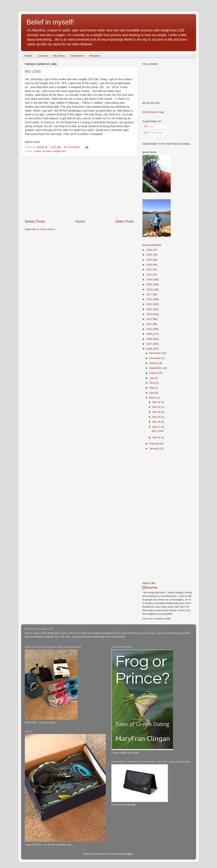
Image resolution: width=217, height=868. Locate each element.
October (154, 363)
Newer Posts (35, 221)
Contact (43, 56)
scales (37, 151)
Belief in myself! (50, 22)
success (47, 151)
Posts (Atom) (48, 229)
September (156, 368)
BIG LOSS (33, 72)
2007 (149, 344)
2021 (149, 275)
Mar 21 (157, 407)
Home (28, 56)
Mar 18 (157, 412)
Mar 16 (157, 417)
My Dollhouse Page (153, 112)
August (154, 373)
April (152, 393)
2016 (149, 299)
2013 (149, 314)
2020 (149, 280)
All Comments (154, 133)
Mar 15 (157, 422)
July (152, 378)
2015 (149, 304)
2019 (149, 284)
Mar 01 (157, 437)
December (156, 353)
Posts (149, 127)
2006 (149, 349)
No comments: (73, 147)
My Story (59, 56)
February (155, 444)
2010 (149, 329)
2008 (149, 339)
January (154, 448)
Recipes (94, 56)
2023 (149, 265)
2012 (149, 319)
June (153, 383)
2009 (149, 334)
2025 (149, 255)
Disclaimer (77, 56)
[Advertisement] (79, 188)
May (152, 388)
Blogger (129, 854)
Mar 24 (157, 402)
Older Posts (125, 221)
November (156, 358)
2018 (149, 289)
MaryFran (152, 588)
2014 (149, 309)
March (153, 398)
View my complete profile (157, 619)
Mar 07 (157, 427)
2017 (149, 294)
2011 (149, 324)
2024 (149, 260)
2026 (149, 250)
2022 (149, 270)
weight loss (59, 151)
